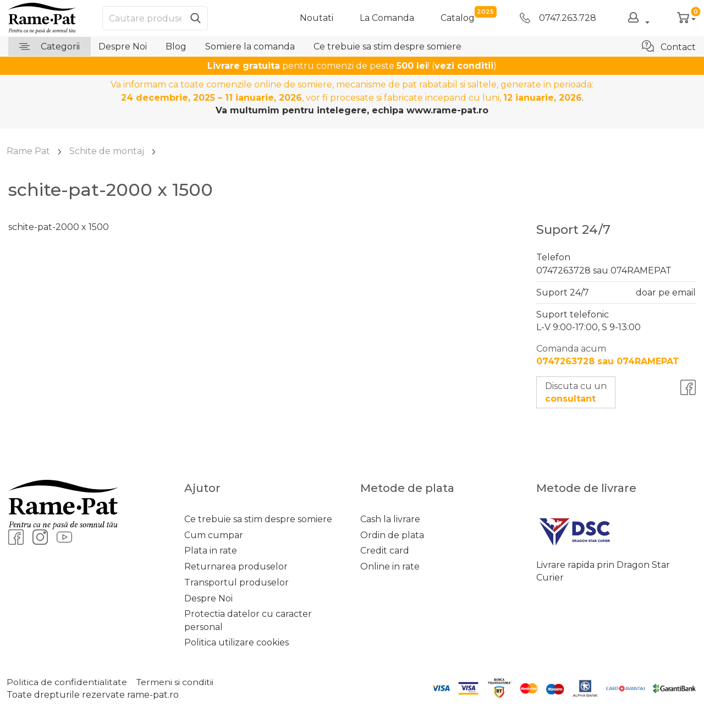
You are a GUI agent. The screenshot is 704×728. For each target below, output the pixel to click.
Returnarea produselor (236, 566)
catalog (458, 17)
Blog (176, 46)
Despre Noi (123, 46)
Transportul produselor (237, 582)
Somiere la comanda (250, 46)
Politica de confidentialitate (67, 682)
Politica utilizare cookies (237, 642)
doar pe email (666, 292)
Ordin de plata (392, 535)
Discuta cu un (576, 392)
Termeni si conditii (175, 682)
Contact (669, 46)
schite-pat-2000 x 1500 (59, 227)
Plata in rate (211, 551)
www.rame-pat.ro (447, 110)
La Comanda (387, 18)
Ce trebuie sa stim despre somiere (387, 46)
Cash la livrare (390, 519)
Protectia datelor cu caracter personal (248, 620)
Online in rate (390, 566)
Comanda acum (608, 355)
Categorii (50, 46)
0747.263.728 (558, 18)
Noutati (317, 18)
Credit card (385, 551)
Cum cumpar (214, 535)
